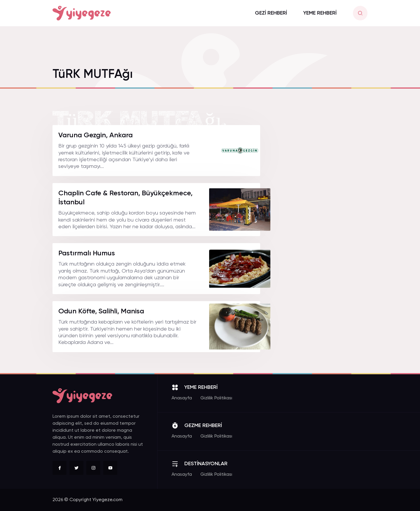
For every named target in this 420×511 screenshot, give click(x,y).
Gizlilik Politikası (216, 398)
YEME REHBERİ (320, 13)
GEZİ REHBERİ (271, 13)
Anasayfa (182, 398)
